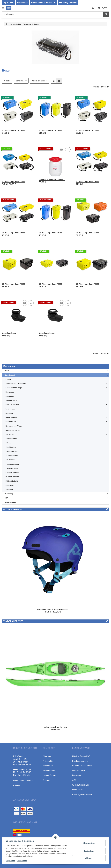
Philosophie (48, 761)
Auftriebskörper (12, 400)
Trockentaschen (13, 464)
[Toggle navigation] (3, 7)
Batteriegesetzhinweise (82, 794)
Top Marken (8, 3)
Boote (7, 371)
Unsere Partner (49, 775)
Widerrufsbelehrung (81, 785)
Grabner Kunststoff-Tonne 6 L (52, 180)
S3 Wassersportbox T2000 (87, 182)
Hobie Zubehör (11, 417)
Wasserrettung (10, 502)
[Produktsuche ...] (53, 14)
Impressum (10, 861)
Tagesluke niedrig (47, 333)
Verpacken (10, 434)
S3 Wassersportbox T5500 (13, 284)
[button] (93, 8)
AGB (74, 780)
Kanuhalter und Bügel (14, 388)
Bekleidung (9, 494)
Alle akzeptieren (89, 843)
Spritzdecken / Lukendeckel (16, 384)
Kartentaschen (12, 456)
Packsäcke (11, 460)
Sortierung (20, 81)
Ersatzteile (10, 485)
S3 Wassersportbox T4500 (50, 233)
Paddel (8, 379)
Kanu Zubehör (10, 375)
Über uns (47, 756)
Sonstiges (9, 490)
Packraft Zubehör (12, 477)
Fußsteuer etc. (11, 422)
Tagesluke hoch (9, 333)
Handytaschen (12, 451)
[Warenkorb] (102, 8)
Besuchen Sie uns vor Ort (44, 3)
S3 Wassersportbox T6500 (87, 284)
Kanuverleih (22, 3)
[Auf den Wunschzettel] (68, 150)
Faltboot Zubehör (12, 481)
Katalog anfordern (69, 3)
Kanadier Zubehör (12, 473)
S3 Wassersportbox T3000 (13, 233)
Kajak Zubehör (11, 396)
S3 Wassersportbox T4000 (50, 130)
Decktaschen (11, 447)
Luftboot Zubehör (12, 405)
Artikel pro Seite (39, 81)
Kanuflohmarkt (49, 771)
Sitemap (46, 780)
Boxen (9, 443)
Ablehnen (89, 858)
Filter (7, 81)
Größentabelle (78, 771)
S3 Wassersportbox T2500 (87, 130)
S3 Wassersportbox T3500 (13, 130)
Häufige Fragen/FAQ (81, 756)
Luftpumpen (10, 409)
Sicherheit (9, 413)
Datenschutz (22, 861)
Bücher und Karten (13, 430)
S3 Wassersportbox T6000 (50, 284)
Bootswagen (10, 392)
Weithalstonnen (12, 468)
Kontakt (17, 785)
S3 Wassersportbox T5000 (87, 233)
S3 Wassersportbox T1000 (13, 182)
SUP (6, 498)
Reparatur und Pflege (14, 426)
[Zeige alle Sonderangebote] (107, 621)
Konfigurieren (89, 851)
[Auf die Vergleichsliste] (61, 150)
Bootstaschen (12, 439)
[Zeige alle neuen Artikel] (107, 509)
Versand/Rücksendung (82, 766)
